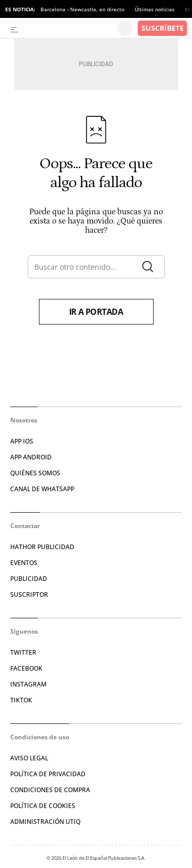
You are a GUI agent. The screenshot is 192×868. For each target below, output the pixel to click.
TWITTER (23, 652)
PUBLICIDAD (29, 579)
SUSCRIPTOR (29, 594)
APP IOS (22, 441)
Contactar (25, 526)
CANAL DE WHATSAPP (42, 489)
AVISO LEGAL (29, 758)
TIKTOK (21, 700)
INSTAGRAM (28, 684)
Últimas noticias (155, 9)
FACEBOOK (26, 668)
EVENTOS (24, 563)
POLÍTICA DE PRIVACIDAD (48, 774)
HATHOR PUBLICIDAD (42, 547)
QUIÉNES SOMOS (35, 473)
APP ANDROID (31, 457)
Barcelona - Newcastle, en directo (82, 9)
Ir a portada (96, 312)
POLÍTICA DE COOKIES (43, 806)
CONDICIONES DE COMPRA (50, 790)
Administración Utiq (45, 822)
